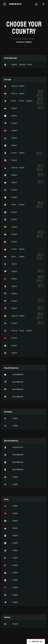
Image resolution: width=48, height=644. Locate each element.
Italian (14, 204)
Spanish (22, 64)
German (14, 93)
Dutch (14, 101)
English (14, 64)
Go (25, 45)
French (29, 64)
